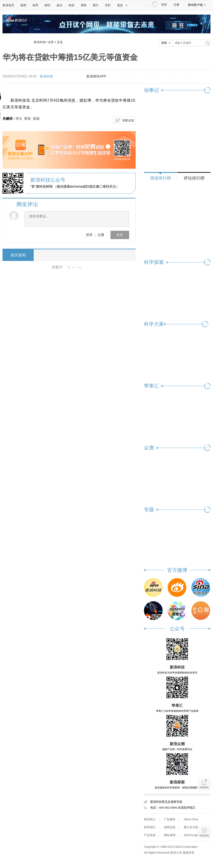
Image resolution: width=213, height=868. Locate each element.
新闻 (23, 5)
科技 (72, 5)
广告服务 (170, 819)
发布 (120, 235)
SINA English (192, 835)
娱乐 (59, 5)
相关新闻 (18, 255)
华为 (19, 119)
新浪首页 (8, 5)
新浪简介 (150, 819)
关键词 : (9, 119)
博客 (84, 5)
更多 (123, 5)
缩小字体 (114, 76)
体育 (35, 5)
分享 (178, 76)
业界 (51, 42)
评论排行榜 (194, 178)
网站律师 (170, 835)
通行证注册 (191, 827)
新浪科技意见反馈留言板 (166, 802)
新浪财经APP (96, 76)
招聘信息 (170, 827)
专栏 (108, 5)
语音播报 (204, 816)
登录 (89, 235)
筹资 (27, 119)
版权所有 (189, 853)
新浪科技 (40, 42)
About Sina (191, 819)
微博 (152, 76)
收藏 (140, 76)
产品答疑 (150, 835)
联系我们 (150, 827)
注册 (176, 5)
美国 (36, 119)
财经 (47, 5)
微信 (165, 76)
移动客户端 (197, 5)
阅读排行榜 (161, 178)
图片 (96, 5)
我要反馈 (128, 120)
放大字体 (127, 76)
